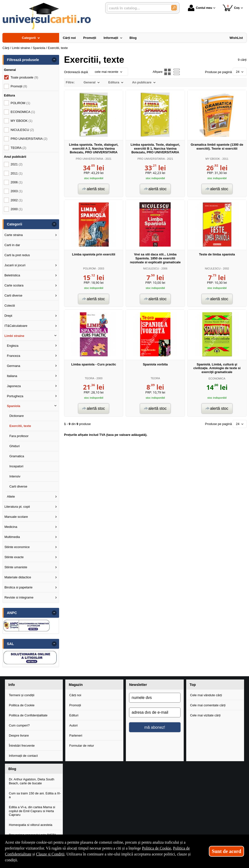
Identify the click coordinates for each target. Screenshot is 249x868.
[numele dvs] (155, 698)
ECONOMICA (217, 379)
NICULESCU (151, 268)
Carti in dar (12, 245)
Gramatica (17, 456)
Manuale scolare (16, 517)
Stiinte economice (17, 547)
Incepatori (16, 466)
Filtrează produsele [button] (23, 60)
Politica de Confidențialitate (28, 715)
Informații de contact (23, 756)
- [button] (54, 60)
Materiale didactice (18, 577)
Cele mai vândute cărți (206, 695)
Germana (14, 366)
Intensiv (15, 476)
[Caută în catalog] (174, 8)
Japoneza (14, 386)
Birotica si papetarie (18, 587)
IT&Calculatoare (16, 326)
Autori (73, 725)
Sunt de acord (226, 851)
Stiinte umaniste (16, 567)
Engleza (13, 346)
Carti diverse (13, 295)
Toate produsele (24, 77)
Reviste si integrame (19, 597)
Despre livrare (19, 735)
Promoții (75, 705)
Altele (11, 497)
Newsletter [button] (138, 685)
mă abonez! (155, 727)
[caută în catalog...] (137, 8)
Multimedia (12, 537)
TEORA (89, 378)
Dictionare (17, 416)
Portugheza (15, 396)
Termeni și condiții (22, 695)
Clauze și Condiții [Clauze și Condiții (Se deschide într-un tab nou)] (50, 854)
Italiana (12, 376)
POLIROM (89, 268)
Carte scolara (14, 285)
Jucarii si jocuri (15, 265)
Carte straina (14, 235)
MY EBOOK (213, 159)
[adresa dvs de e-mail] (155, 712)
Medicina (11, 527)
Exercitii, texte (20, 426)
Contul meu (200, 8)
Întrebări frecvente (22, 746)
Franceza (14, 356)
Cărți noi (75, 695)
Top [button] (193, 685)
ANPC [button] (12, 613)
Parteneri (76, 735)
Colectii (10, 306)
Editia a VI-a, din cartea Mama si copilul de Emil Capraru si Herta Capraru (32, 811)
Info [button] (12, 685)
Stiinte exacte (14, 557)
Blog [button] (12, 769)
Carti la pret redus (17, 255)
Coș (231, 8)
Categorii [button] (15, 224)
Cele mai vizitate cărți (205, 715)
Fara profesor (19, 436)
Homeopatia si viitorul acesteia (31, 825)
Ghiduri (15, 446)
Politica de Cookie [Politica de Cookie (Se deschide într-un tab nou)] (156, 848)
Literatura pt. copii (17, 507)
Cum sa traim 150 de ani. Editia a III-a (35, 795)
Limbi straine (14, 336)
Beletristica (12, 275)
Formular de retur (82, 746)
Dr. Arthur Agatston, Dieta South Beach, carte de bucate (32, 781)
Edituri (74, 715)
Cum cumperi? (19, 725)
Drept (8, 316)
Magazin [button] (76, 685)
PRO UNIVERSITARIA (89, 159)
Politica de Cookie (22, 705)
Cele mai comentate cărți (208, 705)
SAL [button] (10, 644)
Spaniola (14, 406)
